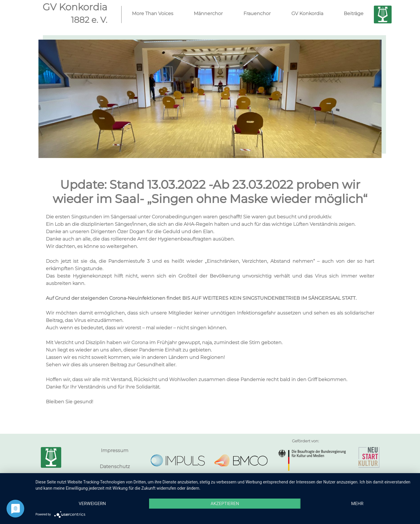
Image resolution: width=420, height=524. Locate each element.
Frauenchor (257, 13)
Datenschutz (115, 466)
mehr (357, 504)
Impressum (115, 450)
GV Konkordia (307, 13)
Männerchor (208, 13)
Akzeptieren (225, 504)
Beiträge (354, 13)
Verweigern (92, 504)
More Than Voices (153, 13)
